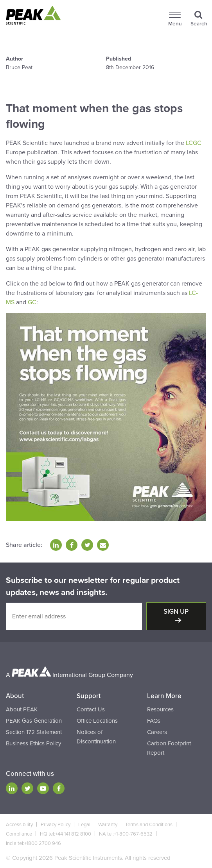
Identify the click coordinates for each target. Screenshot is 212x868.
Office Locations (97, 721)
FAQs (154, 721)
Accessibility (19, 825)
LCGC (194, 143)
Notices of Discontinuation (96, 737)
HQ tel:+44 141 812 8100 (66, 834)
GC (32, 302)
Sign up (176, 612)
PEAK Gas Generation (34, 721)
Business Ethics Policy (33, 743)
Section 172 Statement (34, 732)
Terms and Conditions (149, 825)
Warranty (108, 825)
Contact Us (91, 709)
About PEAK (22, 709)
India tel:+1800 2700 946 (33, 843)
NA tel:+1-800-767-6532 (126, 834)
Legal (84, 825)
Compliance (19, 834)
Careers (157, 732)
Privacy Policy (56, 825)
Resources (160, 709)
